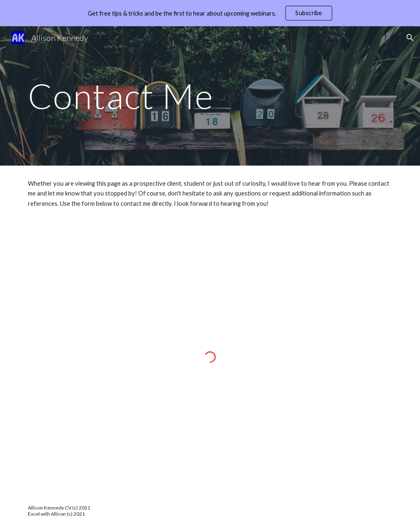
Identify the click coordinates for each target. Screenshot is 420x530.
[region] (210, 13)
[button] (410, 38)
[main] (210, 96)
